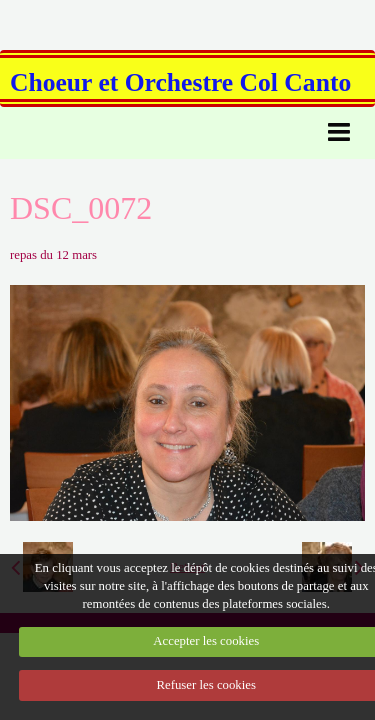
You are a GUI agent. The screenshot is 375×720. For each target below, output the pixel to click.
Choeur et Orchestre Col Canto (180, 82)
